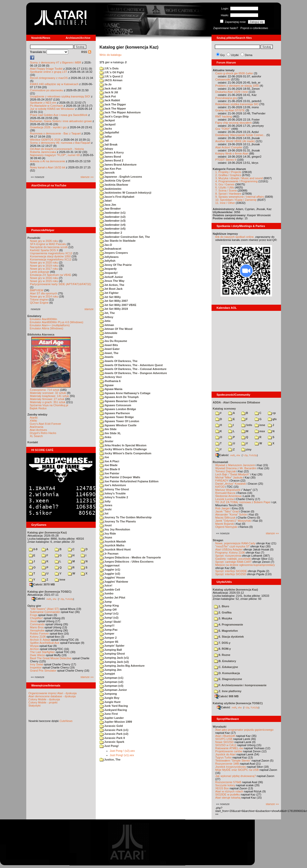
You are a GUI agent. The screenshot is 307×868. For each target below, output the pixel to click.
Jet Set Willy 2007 (114, 301)
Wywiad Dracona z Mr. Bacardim (236, 468)
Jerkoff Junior (111, 277)
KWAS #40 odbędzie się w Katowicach (54, 84)
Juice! (106, 585)
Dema (248, 55)
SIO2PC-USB (224, 739)
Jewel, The (109, 353)
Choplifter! (37, 618)
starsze (89, 309)
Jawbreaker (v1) (113, 213)
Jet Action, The (112, 285)
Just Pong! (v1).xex (122, 755)
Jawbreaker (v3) (113, 221)
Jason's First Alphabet (117, 197)
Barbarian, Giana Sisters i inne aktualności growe (61, 121)
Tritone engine (39, 300)
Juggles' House (112, 577)
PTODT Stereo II (226, 160)
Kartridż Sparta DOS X (44, 250)
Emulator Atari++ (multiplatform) (50, 325)
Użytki (235, 55)
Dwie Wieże (38, 655)
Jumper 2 (108, 638)
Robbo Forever (40, 634)
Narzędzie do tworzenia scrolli (49, 247)
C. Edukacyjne (226, 667)
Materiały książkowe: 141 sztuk (50, 396)
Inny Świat (37, 664)
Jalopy (106, 149)
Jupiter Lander (112, 718)
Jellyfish (108, 261)
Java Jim (108, 205)
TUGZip (69, 599)
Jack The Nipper (113, 109)
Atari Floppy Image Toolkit (47, 69)
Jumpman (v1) (112, 678)
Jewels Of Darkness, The (119, 361)
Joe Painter (109, 473)
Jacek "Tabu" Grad (227, 511)
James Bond (110, 157)
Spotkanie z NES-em (43, 103)
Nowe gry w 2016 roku (44, 278)
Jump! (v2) (109, 618)
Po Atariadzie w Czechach (47, 106)
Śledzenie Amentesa (228, 496)
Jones (106, 505)
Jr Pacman (109, 554)
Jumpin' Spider (112, 646)
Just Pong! (109, 746)
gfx (272, 419)
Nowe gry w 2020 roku (44, 263)
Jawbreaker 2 (111, 233)
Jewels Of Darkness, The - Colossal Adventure (133, 369)
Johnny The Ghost (114, 489)
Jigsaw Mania (111, 389)
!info (247, 425)
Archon (35, 649)
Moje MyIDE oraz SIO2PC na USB (237, 770)
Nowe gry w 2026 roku (44, 241)
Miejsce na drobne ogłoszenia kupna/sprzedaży (245, 565)
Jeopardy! (109, 273)
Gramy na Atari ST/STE (230, 110)
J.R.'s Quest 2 (111, 76)
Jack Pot (108, 96)
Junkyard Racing (113, 710)
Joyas (106, 537)
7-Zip (61, 599)
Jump (106, 602)
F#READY (222, 481)
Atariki (34, 418)
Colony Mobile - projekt (43, 702)
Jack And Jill (111, 88)
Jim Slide (108, 429)
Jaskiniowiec (111, 189)
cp (272, 413)
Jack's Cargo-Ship (114, 116)
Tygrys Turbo (224, 757)
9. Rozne (222, 655)
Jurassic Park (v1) (114, 730)
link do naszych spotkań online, (235, 237)
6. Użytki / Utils (225, 187)
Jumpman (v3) (112, 686)
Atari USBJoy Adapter (229, 549)
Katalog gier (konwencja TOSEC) (50, 592)
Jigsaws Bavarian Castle (118, 401)
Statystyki (35, 706)
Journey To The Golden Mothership (126, 517)
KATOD (220, 487)
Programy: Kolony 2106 (230, 553)
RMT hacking (224, 116)
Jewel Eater (110, 349)
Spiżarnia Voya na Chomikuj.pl (49, 405)
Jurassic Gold (111, 726)
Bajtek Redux (38, 408)
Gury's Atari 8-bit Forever (46, 424)
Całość (38, 599)
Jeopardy (108, 269)
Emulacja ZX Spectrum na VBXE (51, 275)
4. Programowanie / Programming (236, 181)
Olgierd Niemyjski (226, 527)
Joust (33, 621)
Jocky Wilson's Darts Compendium (126, 453)
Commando (37, 624)
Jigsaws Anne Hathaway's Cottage (125, 393)
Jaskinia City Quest (115, 180)
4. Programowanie (229, 625)
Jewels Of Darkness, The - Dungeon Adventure (133, 373)
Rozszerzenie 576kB (228, 782)
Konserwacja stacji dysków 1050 (50, 256)
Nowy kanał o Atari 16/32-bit (48, 167)
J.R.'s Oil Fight (112, 72)
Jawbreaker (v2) (113, 217)
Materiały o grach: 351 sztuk (48, 402)
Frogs (34, 615)
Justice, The (110, 759)
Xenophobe (37, 630)
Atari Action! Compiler (229, 147)
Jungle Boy (109, 698)
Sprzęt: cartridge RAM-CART (234, 562)
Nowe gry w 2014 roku (44, 296)
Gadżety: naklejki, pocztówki (233, 559)
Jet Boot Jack (111, 289)
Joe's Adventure (113, 485)
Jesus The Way (112, 281)
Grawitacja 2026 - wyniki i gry (49, 127)
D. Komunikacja (227, 673)
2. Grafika (223, 612)
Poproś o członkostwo (254, 28)
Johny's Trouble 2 (114, 497)
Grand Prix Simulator (43, 671)
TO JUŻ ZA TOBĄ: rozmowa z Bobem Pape (243, 502)
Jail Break (109, 144)
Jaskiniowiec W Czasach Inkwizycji (125, 193)
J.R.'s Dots (109, 68)
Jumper (107, 634)
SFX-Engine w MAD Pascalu (48, 244)
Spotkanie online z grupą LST (49, 72)
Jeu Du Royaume (113, 341)
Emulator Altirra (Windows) (47, 328)
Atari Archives (38, 430)
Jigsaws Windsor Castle (118, 425)
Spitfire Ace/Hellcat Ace (45, 643)
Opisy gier (34, 606)
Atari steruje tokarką (228, 798)
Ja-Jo (106, 84)
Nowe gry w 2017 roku (44, 269)
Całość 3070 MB (42, 584)
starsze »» (87, 177)
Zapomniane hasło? (226, 28)
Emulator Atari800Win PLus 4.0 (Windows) (57, 322)
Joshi (106, 509)
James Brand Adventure (118, 165)
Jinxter (107, 441)
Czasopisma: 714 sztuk (45, 390)
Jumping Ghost (112, 654)
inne (60, 580)
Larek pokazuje (40, 272)
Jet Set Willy (110, 297)
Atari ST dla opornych (44, 293)
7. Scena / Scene (226, 191)
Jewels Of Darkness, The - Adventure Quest (131, 365)
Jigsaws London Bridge (118, 409)
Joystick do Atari (226, 754)
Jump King (109, 605)
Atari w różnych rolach (229, 791)
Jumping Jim (111, 670)
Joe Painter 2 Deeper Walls (120, 477)
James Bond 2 (112, 160)
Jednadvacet (111, 249)
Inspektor (36, 667)
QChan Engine (39, 303)
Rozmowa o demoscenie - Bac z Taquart (55, 133)
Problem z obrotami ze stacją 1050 (237, 86)
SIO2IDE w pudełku (228, 794)
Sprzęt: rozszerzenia (228, 556)
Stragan (218, 540)
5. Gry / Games (225, 184)
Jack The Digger (113, 104)
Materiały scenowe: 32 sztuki (48, 393)
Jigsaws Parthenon (115, 413)
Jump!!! (107, 626)
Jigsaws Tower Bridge (117, 417)
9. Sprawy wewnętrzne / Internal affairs (240, 197)
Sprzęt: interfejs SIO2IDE (231, 571)
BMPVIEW (37, 290)
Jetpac (106, 337)
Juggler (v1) (110, 569)
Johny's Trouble (113, 493)
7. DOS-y (222, 643)
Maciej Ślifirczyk (225, 518)
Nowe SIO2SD (225, 742)
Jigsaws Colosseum (115, 405)
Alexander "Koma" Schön (231, 514)
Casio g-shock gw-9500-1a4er (234, 73)
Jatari (106, 201)
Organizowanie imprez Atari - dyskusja (53, 693)
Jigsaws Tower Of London (119, 421)
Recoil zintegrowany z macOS (49, 78)
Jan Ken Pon (111, 169)
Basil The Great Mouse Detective (51, 658)
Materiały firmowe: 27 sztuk (47, 399)
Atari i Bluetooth (225, 736)
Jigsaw (107, 385)
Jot (104, 513)
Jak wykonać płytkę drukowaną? (236, 776)
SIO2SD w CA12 (226, 745)
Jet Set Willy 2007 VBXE (118, 305)
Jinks (106, 437)
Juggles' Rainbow (114, 582)
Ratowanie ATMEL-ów (229, 748)
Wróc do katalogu (111, 55)
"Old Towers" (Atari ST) (45, 609)
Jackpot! (108, 124)
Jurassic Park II (112, 738)
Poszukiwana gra (226, 98)
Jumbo (107, 593)
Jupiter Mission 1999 (116, 722)
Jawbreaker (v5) (113, 229)
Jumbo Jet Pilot (112, 598)
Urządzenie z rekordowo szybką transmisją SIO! (60, 96)
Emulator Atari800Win (43, 319)
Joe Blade (109, 465)
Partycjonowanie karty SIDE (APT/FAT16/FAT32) (61, 284)
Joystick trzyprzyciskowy (231, 767)
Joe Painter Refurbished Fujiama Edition (129, 481)
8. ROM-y (223, 649)
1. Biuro (222, 606)
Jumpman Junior (113, 690)
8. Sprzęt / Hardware (228, 194)
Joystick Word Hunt (115, 549)
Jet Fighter (109, 293)
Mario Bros (37, 627)
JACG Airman (111, 80)
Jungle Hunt (110, 702)
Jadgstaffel (109, 132)
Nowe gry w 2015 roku (44, 281)
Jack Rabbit (110, 100)
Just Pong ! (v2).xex (122, 751)
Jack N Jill (109, 92)
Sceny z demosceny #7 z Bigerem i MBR (56, 62)
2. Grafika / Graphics (228, 175)
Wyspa (34, 646)
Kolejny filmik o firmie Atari (232, 153)
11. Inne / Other (225, 203)
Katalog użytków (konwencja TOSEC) (238, 703)
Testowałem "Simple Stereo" (233, 761)
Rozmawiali (221, 462)
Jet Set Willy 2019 (114, 309)
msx (260, 431)
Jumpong (108, 694)
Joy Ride (108, 534)
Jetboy (107, 317)
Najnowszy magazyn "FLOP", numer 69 (55, 155)
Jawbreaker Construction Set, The (125, 237)
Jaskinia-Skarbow (114, 185)
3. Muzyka (223, 618)
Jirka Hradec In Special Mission (123, 445)
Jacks (106, 129)
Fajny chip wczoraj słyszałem (234, 123)
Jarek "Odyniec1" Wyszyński (233, 521)
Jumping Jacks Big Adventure (122, 666)
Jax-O (106, 245)
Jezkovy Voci (111, 377)
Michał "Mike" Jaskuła (229, 477)
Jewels (107, 357)
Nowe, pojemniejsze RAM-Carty (235, 543)
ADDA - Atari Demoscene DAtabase (236, 402)
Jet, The (107, 313)
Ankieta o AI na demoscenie (48, 161)
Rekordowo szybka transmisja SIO (237, 104)
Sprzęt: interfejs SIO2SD (231, 574)
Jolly (105, 501)
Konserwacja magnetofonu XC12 (51, 259)
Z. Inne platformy (228, 691)
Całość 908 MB (227, 696)
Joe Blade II (110, 469)
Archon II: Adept (41, 640)
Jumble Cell (110, 590)
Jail (104, 140)
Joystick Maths (112, 545)
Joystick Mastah (113, 541)
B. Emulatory (225, 661)
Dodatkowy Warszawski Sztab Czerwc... (241, 135)
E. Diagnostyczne (228, 679)
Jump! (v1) (109, 613)
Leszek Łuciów (225, 499)
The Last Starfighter (43, 652)
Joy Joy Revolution (115, 529)
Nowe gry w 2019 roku (44, 266)
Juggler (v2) (110, 574)
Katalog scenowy (224, 409)
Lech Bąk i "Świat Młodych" (233, 474)
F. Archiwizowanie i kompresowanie (240, 685)
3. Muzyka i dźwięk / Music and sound (239, 178)
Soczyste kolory (225, 785)
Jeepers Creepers (114, 253)
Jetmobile (108, 333)
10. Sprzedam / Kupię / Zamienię (236, 200)
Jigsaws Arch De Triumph (119, 397)
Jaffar (106, 137)
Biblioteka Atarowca (41, 334)
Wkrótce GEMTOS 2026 (45, 140)
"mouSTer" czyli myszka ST (233, 546)
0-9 (33, 549)
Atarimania (37, 427)
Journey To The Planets (118, 521)
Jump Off (108, 610)
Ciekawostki (223, 79)
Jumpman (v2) (112, 682)
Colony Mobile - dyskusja (44, 699)
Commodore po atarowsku (47, 90)
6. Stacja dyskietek (229, 637)
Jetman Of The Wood (116, 329)
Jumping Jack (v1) (114, 658)
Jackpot (107, 120)
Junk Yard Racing (114, 706)
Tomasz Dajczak (226, 471)
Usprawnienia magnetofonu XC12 (51, 253)
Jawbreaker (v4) (113, 225)
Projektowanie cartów (229, 751)
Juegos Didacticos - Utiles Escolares (127, 562)
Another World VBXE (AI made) (235, 141)
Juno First (109, 714)
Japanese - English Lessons (121, 177)
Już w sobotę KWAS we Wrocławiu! (52, 109)
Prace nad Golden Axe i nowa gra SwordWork (59, 115)
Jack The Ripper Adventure (120, 112)
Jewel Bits (109, 345)
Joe (104, 457)
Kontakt (33, 442)
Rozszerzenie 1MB (227, 764)
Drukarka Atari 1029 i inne (232, 92)
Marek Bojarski (225, 524)
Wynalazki (220, 727)
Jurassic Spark (112, 742)
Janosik (107, 173)
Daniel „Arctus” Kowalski (231, 484)
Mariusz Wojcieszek (228, 490)
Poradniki (34, 238)
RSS (86, 52)
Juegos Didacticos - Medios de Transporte (130, 557)
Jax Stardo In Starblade (118, 241)
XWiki (33, 421)
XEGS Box (222, 788)
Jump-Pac (109, 630)
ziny (246, 449)
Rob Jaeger (223, 508)
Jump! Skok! (110, 622)
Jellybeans (109, 257)
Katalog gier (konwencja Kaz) (47, 532)
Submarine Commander (45, 612)
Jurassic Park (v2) (114, 734)
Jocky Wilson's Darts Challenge (123, 449)
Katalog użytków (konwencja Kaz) (235, 590)
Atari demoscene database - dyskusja (52, 696)
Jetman (107, 325)
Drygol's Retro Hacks (43, 433)
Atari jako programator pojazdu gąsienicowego (244, 730)
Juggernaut (110, 565)
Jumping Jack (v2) (114, 662)
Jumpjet (107, 674)
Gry (223, 55)
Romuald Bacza (225, 493)
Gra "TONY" (223, 129)
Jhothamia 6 (110, 381)
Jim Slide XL (110, 433)
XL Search (36, 436)
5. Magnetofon (226, 631)
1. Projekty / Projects (228, 172)
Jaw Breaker (110, 209)
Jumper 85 (109, 642)
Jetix (105, 321)
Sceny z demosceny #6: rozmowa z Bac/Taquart (60, 143)
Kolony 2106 (38, 637)
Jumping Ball (111, 650)
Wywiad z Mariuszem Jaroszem (235, 465)
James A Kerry (112, 152)
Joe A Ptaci (109, 461)
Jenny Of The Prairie (116, 265)
